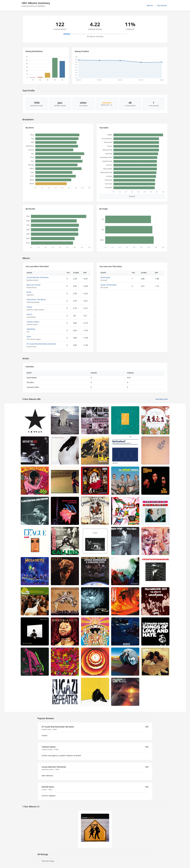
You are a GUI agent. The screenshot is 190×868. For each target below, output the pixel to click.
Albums (150, 5)
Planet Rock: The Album (36, 299)
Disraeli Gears (48, 787)
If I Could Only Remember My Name (41, 344)
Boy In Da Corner (34, 285)
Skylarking (31, 329)
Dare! (29, 336)
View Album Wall (161, 399)
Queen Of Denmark (108, 285)
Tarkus (29, 307)
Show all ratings (48, 861)
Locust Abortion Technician (38, 277)
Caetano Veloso (33, 322)
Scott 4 (29, 314)
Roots (29, 292)
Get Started (162, 5)
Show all (132, 196)
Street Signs (105, 277)
